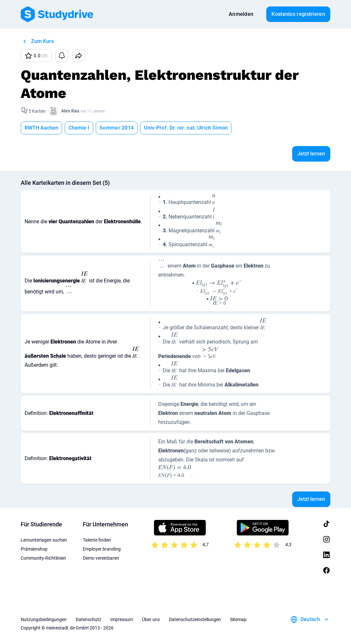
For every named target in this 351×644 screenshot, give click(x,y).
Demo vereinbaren (101, 558)
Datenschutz (88, 619)
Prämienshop (34, 549)
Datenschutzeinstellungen (195, 619)
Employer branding (102, 549)
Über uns (151, 619)
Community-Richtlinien (43, 558)
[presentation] (160, 201)
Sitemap (238, 619)
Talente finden (97, 540)
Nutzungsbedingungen (44, 619)
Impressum (122, 619)
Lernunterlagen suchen (44, 540)
